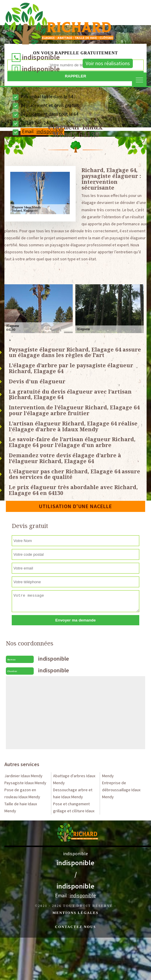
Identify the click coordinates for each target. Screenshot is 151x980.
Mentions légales (75, 913)
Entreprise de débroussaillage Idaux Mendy (121, 790)
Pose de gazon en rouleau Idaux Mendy (22, 793)
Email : (75, 896)
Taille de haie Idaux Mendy (21, 807)
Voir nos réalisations (108, 63)
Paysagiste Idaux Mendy (25, 783)
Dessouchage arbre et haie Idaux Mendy (73, 793)
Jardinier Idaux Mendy (23, 776)
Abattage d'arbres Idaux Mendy (74, 779)
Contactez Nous (75, 927)
